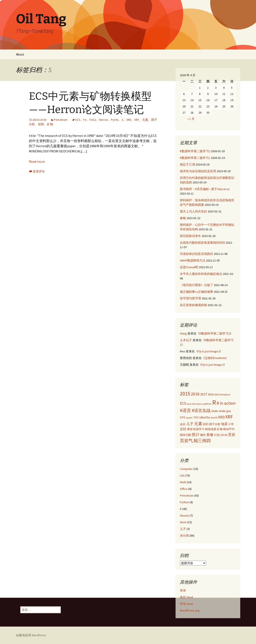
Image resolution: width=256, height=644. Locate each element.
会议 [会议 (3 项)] (183, 424)
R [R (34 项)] (214, 402)
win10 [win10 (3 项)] (214, 417)
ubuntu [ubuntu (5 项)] (205, 417)
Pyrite (115, 120)
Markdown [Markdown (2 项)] (197, 404)
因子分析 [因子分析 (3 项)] (215, 424)
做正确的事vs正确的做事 (196, 292)
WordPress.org (190, 610)
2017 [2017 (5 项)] (204, 394)
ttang (183, 333)
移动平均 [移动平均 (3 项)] (229, 429)
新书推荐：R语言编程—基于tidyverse (205, 189)
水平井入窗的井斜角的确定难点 (201, 274)
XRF (137, 120)
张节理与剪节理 (190, 298)
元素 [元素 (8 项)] (198, 424)
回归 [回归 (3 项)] (206, 424)
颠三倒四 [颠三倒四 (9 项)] (202, 440)
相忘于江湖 (187, 164)
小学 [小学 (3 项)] (231, 424)
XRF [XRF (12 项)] (229, 417)
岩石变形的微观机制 (193, 305)
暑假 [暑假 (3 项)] (190, 429)
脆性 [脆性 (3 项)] (203, 435)
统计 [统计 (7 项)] (196, 434)
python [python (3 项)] (207, 404)
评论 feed (186, 604)
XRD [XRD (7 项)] (221, 417)
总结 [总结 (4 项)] (183, 429)
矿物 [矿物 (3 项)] (220, 429)
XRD (129, 120)
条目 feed (186, 597)
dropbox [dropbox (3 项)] (225, 394)
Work (183, 522)
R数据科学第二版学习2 (195, 151)
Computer (186, 469)
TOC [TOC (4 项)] (196, 417)
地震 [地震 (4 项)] (224, 424)
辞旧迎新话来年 (190, 236)
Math (183, 482)
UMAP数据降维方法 (193, 260)
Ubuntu (184, 516)
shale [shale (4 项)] (215, 411)
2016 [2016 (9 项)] (195, 394)
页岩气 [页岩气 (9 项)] (186, 440)
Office (184, 489)
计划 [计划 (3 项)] (217, 435)
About (20, 54)
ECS (78, 120)
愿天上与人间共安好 (193, 211)
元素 (145, 120)
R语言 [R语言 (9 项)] (185, 410)
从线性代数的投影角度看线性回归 (203, 243)
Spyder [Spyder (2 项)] (189, 418)
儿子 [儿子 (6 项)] (190, 424)
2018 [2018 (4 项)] (211, 394)
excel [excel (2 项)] (189, 404)
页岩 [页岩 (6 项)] (232, 435)
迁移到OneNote (215, 358)
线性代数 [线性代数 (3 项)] (185, 435)
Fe (85, 120)
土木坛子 (186, 340)
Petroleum (61, 120)
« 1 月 (191, 119)
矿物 (50, 124)
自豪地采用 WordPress (31, 635)
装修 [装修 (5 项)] (210, 435)
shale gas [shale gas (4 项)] (225, 411)
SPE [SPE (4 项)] (183, 417)
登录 (183, 590)
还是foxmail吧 (189, 267)
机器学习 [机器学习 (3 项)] (199, 429)
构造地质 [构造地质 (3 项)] (211, 429)
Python (184, 502)
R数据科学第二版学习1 (195, 158)
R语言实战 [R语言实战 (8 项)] (201, 410)
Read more (37, 161)
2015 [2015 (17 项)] (185, 394)
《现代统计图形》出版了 (196, 285)
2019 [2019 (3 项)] (217, 394)
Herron (103, 120)
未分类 (184, 536)
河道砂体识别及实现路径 (196, 254)
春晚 (183, 218)
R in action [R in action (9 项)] (226, 403)
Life (182, 475)
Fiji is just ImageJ (209, 351)
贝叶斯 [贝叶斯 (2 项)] (224, 435)
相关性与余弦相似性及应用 (198, 171)
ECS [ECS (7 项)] (183, 403)
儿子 (183, 529)
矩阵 (41, 124)
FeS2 (93, 120)
